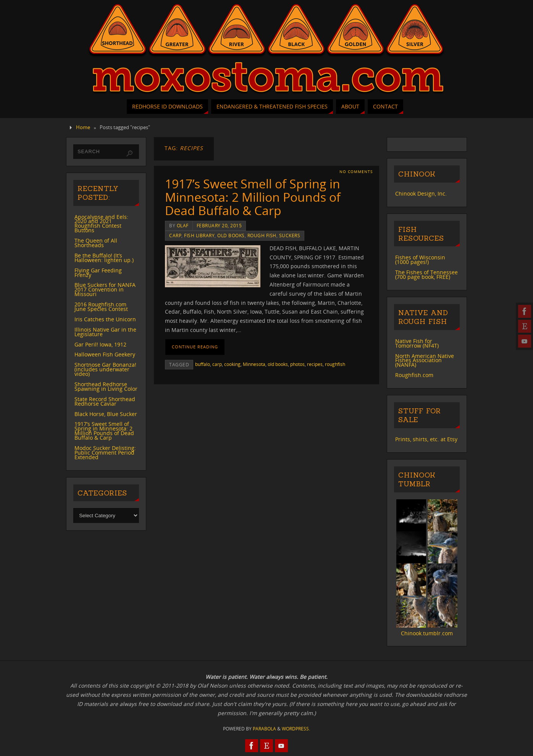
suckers (290, 235)
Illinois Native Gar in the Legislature (105, 332)
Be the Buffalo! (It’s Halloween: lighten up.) (104, 258)
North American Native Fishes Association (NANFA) (425, 360)
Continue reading (195, 347)
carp (175, 235)
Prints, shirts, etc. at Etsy (426, 439)
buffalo (203, 364)
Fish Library (199, 235)
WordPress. (296, 729)
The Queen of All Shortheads (96, 243)
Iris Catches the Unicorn (105, 319)
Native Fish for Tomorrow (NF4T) (417, 343)
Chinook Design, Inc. (421, 193)
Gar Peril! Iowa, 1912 (100, 344)
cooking (232, 364)
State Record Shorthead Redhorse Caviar (105, 401)
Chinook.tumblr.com (427, 633)
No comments (356, 172)
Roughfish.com (414, 375)
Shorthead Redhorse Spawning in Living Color (106, 386)
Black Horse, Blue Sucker (106, 414)
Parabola (264, 729)
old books (231, 235)
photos (297, 364)
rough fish (262, 235)
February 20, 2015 (219, 225)
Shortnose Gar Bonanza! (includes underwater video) (105, 369)
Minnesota (254, 364)
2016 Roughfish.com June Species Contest (101, 307)
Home (83, 127)
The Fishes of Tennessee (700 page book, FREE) (426, 274)
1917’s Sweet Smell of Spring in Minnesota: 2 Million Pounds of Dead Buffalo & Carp (253, 197)
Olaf (183, 225)
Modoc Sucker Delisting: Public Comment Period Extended (105, 452)
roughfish (335, 364)
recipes (315, 364)
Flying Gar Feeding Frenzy (98, 273)
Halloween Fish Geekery (105, 354)
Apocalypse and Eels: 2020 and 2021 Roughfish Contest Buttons (101, 224)
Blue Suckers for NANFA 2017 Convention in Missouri (105, 289)
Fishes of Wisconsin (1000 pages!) (420, 260)
